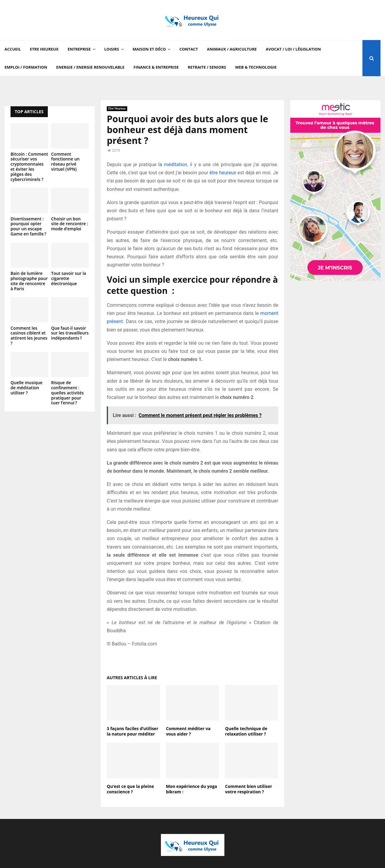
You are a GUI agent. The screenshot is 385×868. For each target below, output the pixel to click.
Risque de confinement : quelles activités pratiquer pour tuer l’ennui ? (67, 393)
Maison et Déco (149, 49)
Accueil (13, 49)
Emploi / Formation (26, 67)
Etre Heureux (44, 49)
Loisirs (112, 49)
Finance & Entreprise (156, 67)
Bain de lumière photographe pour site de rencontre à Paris (29, 281)
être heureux (223, 173)
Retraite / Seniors (207, 67)
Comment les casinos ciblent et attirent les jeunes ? (29, 336)
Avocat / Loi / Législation (293, 49)
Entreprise (79, 49)
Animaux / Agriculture (232, 49)
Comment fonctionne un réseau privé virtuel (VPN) (65, 162)
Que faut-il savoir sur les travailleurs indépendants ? (70, 333)
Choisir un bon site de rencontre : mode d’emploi (70, 224)
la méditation (172, 165)
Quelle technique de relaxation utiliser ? (246, 731)
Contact (189, 49)
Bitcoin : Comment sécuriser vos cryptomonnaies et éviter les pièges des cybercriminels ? (29, 167)
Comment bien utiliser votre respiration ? (248, 789)
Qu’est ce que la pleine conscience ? (130, 789)
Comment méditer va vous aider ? (188, 731)
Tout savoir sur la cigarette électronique (69, 278)
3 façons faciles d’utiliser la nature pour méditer (132, 731)
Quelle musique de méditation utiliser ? (26, 388)
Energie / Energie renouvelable (90, 67)
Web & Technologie (256, 67)
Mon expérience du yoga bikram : (192, 789)
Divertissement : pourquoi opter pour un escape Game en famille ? (28, 226)
